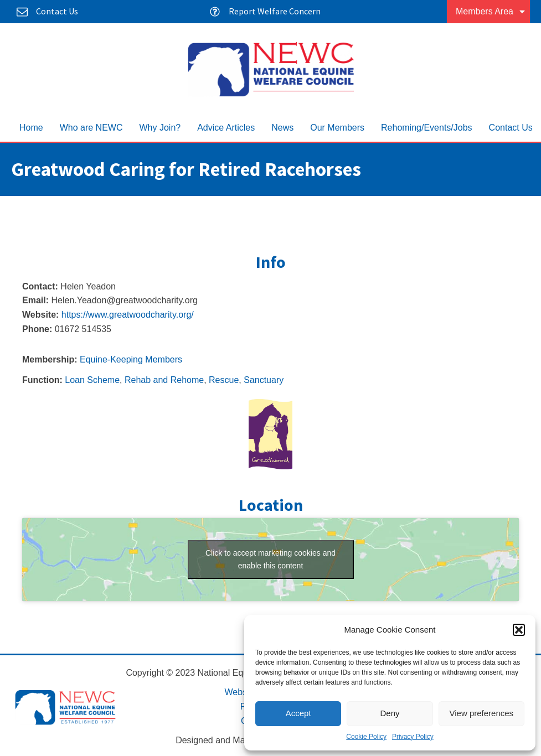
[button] (519, 630)
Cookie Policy (366, 737)
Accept (298, 713)
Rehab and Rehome (164, 380)
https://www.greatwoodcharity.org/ (128, 315)
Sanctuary (264, 380)
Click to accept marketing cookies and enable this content (270, 559)
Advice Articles (226, 128)
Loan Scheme (92, 380)
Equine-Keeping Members (131, 359)
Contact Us (511, 128)
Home (31, 128)
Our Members (337, 128)
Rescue (224, 380)
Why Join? (160, 128)
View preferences (482, 713)
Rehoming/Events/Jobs (427, 128)
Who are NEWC (91, 128)
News (282, 128)
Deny (390, 713)
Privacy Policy (413, 737)
